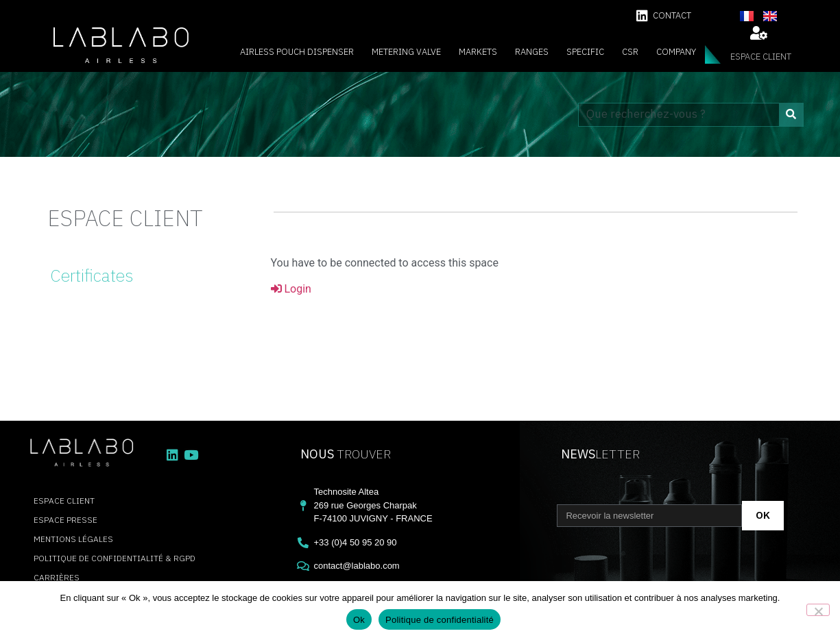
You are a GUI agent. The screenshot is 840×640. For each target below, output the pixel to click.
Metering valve (406, 52)
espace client (761, 57)
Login (291, 289)
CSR (630, 52)
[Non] (818, 610)
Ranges (532, 52)
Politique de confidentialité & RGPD (115, 558)
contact (672, 15)
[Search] (791, 115)
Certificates (92, 275)
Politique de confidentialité (440, 620)
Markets (478, 52)
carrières (57, 577)
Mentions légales (73, 539)
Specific (585, 52)
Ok (359, 620)
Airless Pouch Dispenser (297, 52)
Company (676, 52)
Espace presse (65, 520)
